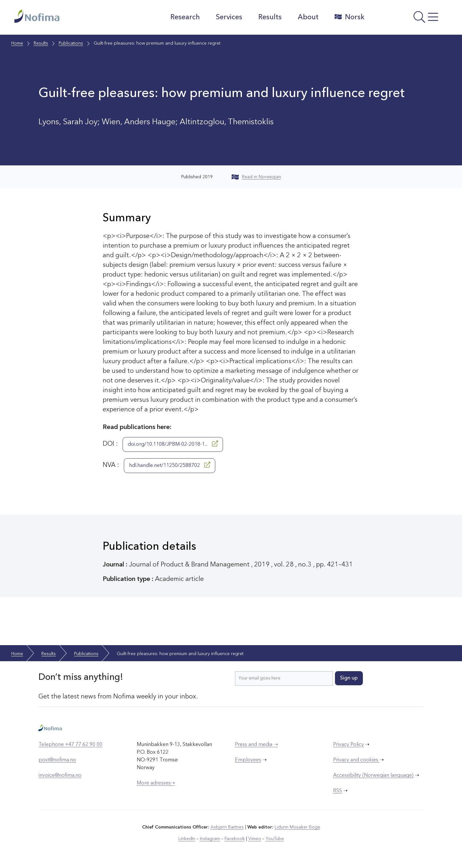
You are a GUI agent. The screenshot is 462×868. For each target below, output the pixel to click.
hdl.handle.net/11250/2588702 (170, 465)
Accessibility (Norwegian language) (373, 776)
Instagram (210, 839)
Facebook (235, 839)
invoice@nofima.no (60, 776)
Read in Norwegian (256, 177)
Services (229, 17)
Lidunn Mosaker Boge (297, 827)
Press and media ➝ (256, 745)
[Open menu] (409, 19)
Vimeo (255, 839)
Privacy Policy (348, 745)
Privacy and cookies (356, 760)
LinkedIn (187, 839)
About (308, 17)
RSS (338, 791)
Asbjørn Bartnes (227, 827)
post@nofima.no (57, 760)
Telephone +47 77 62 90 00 (70, 745)
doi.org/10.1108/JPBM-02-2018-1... (173, 444)
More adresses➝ (156, 783)
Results (270, 17)
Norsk (350, 17)
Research (185, 17)
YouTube (275, 839)
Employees (248, 760)
